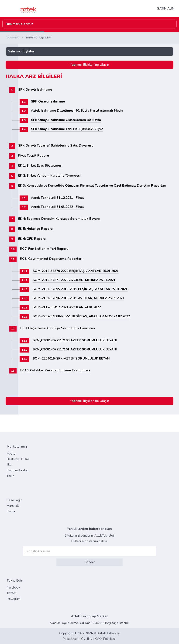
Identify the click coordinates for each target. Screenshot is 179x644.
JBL (9, 465)
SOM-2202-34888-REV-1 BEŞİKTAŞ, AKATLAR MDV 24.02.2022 (81, 316)
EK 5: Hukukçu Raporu (35, 229)
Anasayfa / (15, 38)
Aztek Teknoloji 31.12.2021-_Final (57, 198)
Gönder (90, 562)
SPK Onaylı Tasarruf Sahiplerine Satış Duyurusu (56, 146)
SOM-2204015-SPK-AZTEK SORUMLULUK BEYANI (71, 358)
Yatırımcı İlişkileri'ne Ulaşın (89, 65)
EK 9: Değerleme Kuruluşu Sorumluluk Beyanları (57, 328)
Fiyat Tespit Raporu (34, 156)
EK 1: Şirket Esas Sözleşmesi (40, 166)
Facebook (13, 588)
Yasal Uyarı (71, 639)
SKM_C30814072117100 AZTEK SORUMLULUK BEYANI (75, 340)
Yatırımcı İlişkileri (22, 51)
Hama (11, 511)
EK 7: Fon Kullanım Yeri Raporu (44, 249)
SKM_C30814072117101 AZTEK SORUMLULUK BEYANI (75, 349)
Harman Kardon (18, 470)
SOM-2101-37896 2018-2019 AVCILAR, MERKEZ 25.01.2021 (78, 298)
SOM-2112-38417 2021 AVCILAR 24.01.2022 (67, 307)
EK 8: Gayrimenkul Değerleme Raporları (51, 259)
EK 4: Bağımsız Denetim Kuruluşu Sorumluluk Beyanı (59, 219)
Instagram (14, 599)
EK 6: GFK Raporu (32, 239)
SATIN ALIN (166, 9)
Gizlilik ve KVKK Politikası (98, 639)
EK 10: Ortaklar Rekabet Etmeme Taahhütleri (55, 370)
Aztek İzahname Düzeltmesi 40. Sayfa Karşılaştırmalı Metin (77, 111)
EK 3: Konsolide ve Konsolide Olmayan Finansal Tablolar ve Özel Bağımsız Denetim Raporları (92, 186)
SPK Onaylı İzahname (35, 90)
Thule (10, 476)
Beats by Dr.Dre (18, 459)
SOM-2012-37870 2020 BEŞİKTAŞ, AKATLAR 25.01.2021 (76, 271)
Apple (11, 454)
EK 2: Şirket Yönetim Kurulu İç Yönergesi (49, 176)
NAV (69, 9)
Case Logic (14, 500)
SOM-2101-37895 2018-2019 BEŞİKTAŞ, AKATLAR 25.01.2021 (80, 289)
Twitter (11, 593)
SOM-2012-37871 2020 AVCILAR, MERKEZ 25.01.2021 (74, 280)
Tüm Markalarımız (19, 24)
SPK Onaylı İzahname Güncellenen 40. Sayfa (66, 120)
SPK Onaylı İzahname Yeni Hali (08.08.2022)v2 (67, 129)
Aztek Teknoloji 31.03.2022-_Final (57, 207)
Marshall (13, 506)
